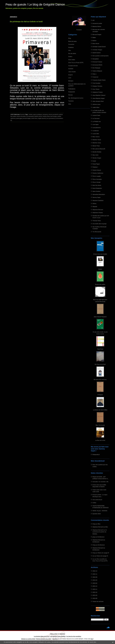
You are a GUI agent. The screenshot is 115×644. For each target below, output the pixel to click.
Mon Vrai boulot (100, 425)
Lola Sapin (96, 124)
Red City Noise (97, 185)
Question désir (97, 514)
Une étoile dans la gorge (100, 224)
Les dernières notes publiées (58, 636)
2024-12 (95, 571)
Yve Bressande (97, 232)
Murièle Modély (97, 152)
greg (94, 537)
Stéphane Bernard (98, 210)
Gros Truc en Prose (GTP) (76, 63)
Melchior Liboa (97, 143)
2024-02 (95, 583)
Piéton (100, 269)
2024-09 (95, 577)
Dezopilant (96, 59)
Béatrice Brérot (97, 26)
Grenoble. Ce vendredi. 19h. (101, 482)
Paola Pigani (96, 164)
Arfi (94, 20)
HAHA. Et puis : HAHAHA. (100, 511)
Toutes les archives (98, 601)
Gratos (70, 56)
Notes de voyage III (103, 553)
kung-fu (71, 75)
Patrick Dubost (97, 170)
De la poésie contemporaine (101, 56)
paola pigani (19, 118)
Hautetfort (62, 634)
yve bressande (30, 116)
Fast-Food (100, 349)
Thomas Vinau (97, 221)
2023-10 (95, 592)
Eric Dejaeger (96, 68)
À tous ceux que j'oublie (100, 254)
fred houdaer (54, 116)
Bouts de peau (73, 41)
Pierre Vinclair (97, 182)
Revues (71, 95)
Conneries (71, 44)
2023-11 (95, 589)
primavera (45, 114)
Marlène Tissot (97, 140)
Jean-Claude (72, 72)
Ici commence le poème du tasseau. (100, 532)
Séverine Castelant (98, 200)
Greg (94, 524)
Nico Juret (95, 155)
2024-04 (95, 580)
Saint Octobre (97, 191)
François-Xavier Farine (99, 80)
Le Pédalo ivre (97, 121)
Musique (71, 81)
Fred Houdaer (97, 83)
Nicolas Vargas (97, 158)
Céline (94, 503)
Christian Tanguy (97, 50)
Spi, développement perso (76, 98)
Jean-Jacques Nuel (98, 101)
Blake (94, 37)
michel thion (34, 118)
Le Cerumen (96, 118)
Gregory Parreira (97, 86)
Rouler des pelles (100, 284)
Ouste (94, 161)
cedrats (31, 114)
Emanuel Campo (97, 62)
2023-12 (95, 586)
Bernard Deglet (97, 34)
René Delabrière (97, 188)
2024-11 (95, 574)
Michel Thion (96, 146)
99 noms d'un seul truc (100, 379)
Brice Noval (96, 43)
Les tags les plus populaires (74, 636)
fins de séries (72, 53)
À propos (79, 30)
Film (70, 50)
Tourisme (71, 101)
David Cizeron (97, 53)
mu (93, 556)
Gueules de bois (73, 66)
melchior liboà (46, 116)
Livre (70, 78)
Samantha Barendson (99, 194)
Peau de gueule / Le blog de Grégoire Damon (35, 5)
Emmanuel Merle (97, 65)
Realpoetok (72, 92)
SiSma (94, 204)
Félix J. (95, 74)
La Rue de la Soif (100, 440)
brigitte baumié (42, 118)
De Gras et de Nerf (100, 364)
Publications (72, 89)
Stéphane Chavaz (98, 213)
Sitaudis (95, 206)
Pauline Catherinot (98, 173)
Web (70, 104)
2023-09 (95, 595)
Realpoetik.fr (96, 454)
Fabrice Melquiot (97, 71)
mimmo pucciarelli (53, 114)
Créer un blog (54, 634)
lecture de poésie (21, 116)
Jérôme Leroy (97, 104)
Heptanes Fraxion (98, 92)
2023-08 (95, 598)
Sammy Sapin (97, 197)
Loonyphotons (97, 128)
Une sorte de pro (97, 500)
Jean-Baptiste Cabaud (99, 95)
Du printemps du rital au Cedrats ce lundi (26, 21)
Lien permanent (51, 118)
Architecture (101, 537)
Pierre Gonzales (97, 179)
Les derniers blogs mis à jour (42, 636)
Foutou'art (95, 77)
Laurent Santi (96, 115)
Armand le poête (97, 23)
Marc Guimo (96, 137)
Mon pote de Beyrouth (99, 149)
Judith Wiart (96, 107)
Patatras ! (95, 167)
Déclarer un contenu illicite (28, 639)
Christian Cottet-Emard (99, 47)
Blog (70, 38)
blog (92, 639)
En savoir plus (92, 642)
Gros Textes (96, 89)
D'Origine (100, 395)
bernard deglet (27, 118)
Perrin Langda (97, 176)
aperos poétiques (38, 114)
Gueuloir (71, 69)
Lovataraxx (96, 131)
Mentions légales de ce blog (44, 639)
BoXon (94, 41)
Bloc (99, 524)
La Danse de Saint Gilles (100, 410)
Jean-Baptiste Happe (99, 98)
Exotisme (71, 47)
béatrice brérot (38, 116)
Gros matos (72, 60)
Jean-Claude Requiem (100, 317)
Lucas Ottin (96, 134)
